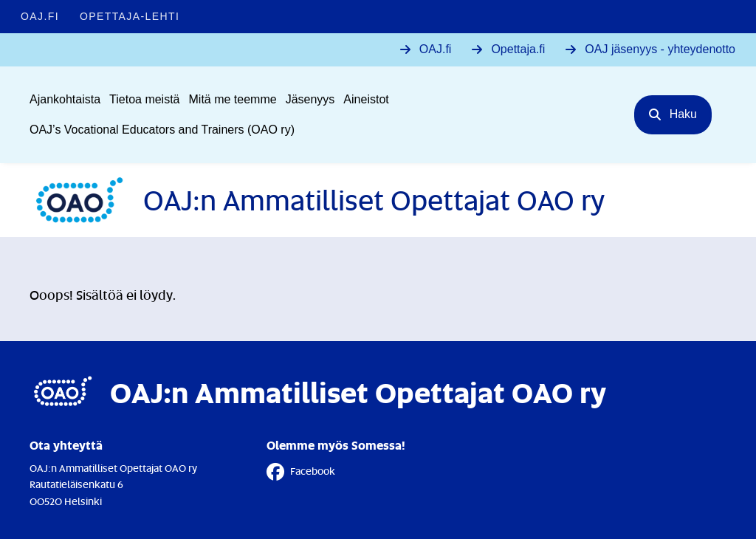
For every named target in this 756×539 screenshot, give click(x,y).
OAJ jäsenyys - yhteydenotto (660, 49)
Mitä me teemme (233, 99)
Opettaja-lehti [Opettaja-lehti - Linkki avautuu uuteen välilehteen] (130, 16)
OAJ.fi (436, 49)
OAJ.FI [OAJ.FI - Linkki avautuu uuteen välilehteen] (40, 16)
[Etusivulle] (317, 200)
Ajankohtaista (65, 99)
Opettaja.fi (518, 49)
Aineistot (366, 99)
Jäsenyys (310, 99)
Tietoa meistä (144, 99)
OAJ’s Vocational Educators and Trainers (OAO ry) (162, 130)
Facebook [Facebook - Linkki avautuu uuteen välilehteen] (301, 472)
